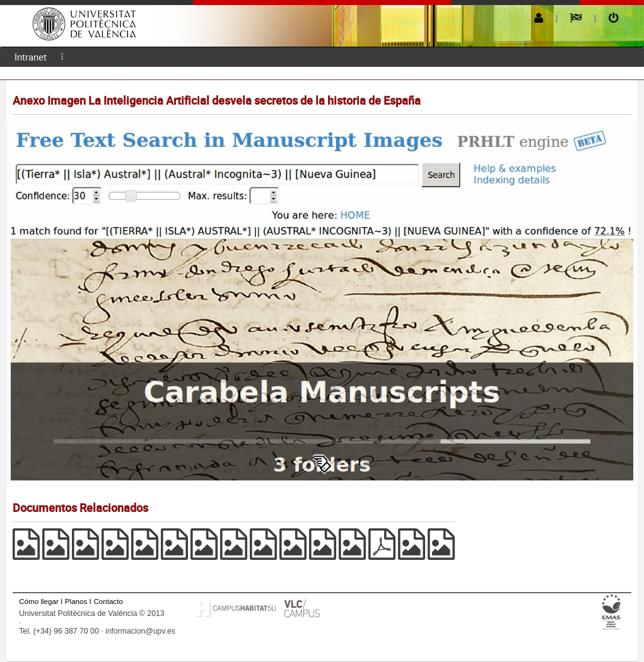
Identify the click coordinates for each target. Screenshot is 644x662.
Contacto (108, 601)
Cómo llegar (39, 601)
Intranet (31, 57)
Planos (76, 601)
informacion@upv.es (140, 631)
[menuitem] (31, 57)
